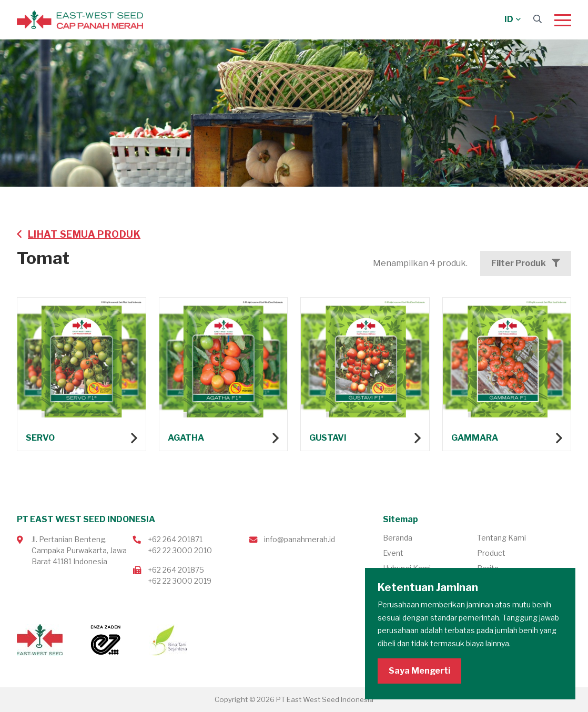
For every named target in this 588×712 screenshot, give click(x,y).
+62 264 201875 (176, 570)
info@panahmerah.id (300, 539)
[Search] (538, 19)
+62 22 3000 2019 (180, 581)
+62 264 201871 (175, 539)
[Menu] (563, 20)
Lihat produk (82, 377)
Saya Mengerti (419, 671)
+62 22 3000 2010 (180, 550)
